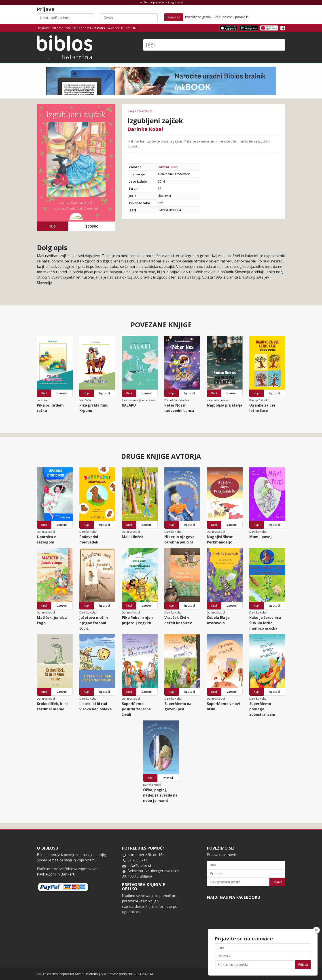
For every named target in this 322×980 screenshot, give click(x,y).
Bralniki (71, 28)
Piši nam (131, 28)
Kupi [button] (53, 226)
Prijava (277, 882)
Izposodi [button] (92, 226)
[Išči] (214, 45)
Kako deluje (115, 28)
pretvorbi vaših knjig (139, 901)
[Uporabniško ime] (65, 18)
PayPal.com (46, 874)
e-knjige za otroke (140, 111)
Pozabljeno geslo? (198, 17)
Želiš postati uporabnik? (232, 17)
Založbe (58, 28)
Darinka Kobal (145, 129)
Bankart (67, 874)
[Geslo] (129, 18)
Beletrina (91, 974)
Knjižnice (44, 28)
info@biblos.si (139, 865)
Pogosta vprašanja (92, 28)
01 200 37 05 (138, 860)
